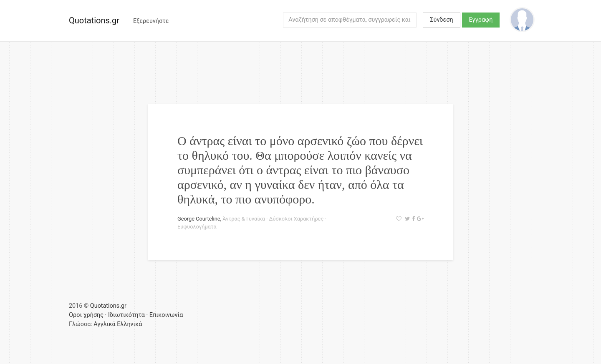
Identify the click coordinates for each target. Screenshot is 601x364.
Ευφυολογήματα (197, 227)
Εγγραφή (481, 20)
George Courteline (199, 219)
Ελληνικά (129, 324)
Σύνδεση (441, 20)
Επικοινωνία (166, 315)
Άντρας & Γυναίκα (244, 219)
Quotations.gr (94, 20)
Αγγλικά (104, 324)
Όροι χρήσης (86, 315)
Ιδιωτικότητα (126, 315)
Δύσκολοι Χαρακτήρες (296, 219)
